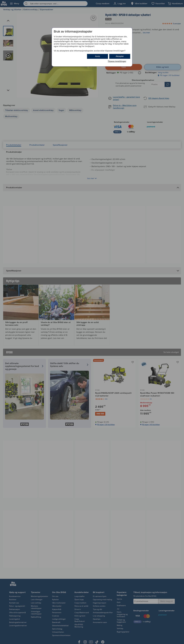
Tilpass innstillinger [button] (117, 61)
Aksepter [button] (120, 56)
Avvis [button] (97, 56)
